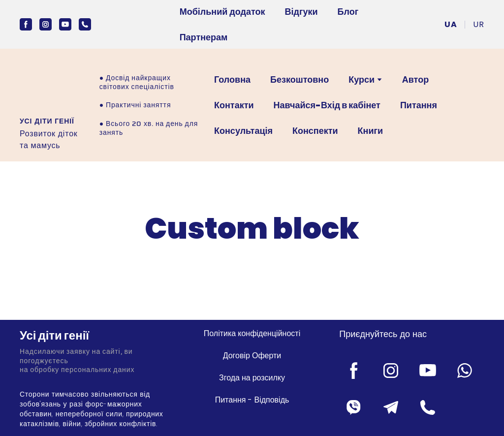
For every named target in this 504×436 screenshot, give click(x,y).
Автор (415, 79)
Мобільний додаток (222, 12)
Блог (348, 12)
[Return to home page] (92, 336)
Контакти (234, 105)
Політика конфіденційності (252, 333)
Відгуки (301, 12)
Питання (419, 105)
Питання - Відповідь (252, 400)
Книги (371, 131)
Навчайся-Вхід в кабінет (327, 105)
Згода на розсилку (252, 378)
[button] (26, 24)
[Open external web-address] (47, 86)
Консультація (243, 131)
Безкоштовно (299, 79)
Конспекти (315, 131)
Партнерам (204, 37)
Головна (232, 79)
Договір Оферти (252, 356)
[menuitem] (451, 24)
